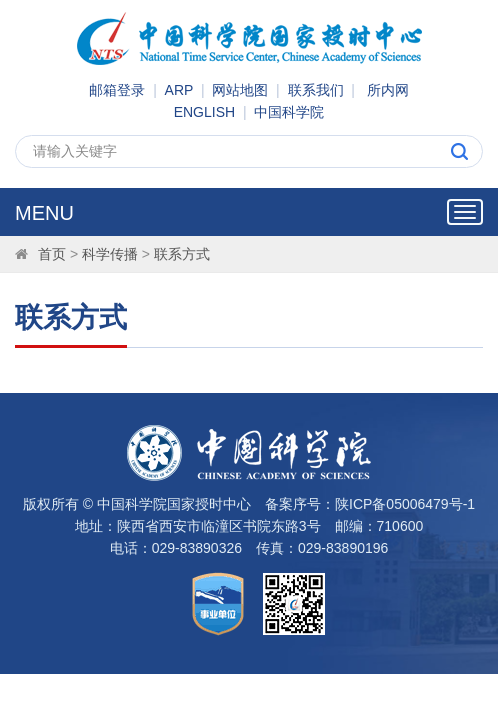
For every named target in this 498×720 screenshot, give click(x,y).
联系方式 (182, 254)
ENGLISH (204, 112)
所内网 (388, 90)
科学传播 (110, 254)
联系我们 (316, 90)
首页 (52, 254)
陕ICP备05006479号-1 (405, 504)
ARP (179, 90)
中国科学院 (289, 112)
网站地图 (240, 90)
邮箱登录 (117, 90)
